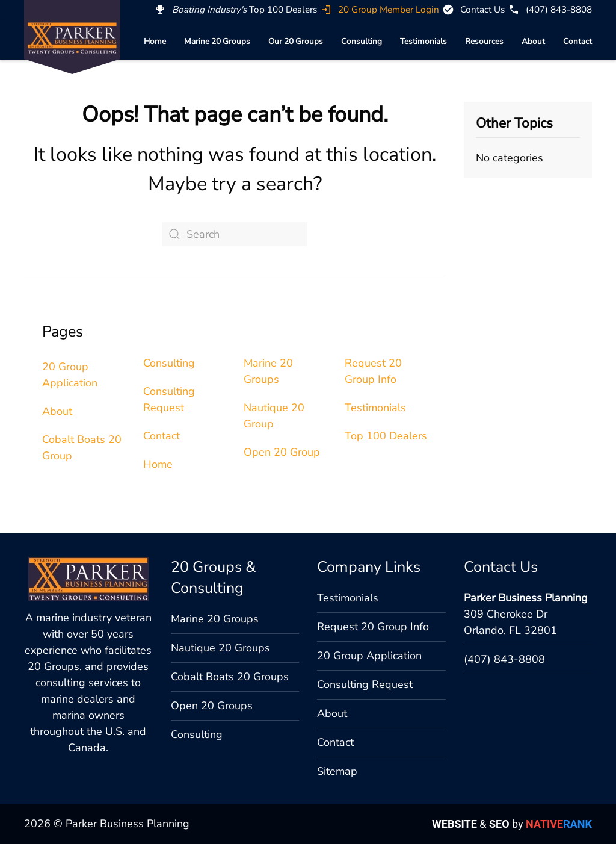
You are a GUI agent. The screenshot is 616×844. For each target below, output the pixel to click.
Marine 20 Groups (217, 41)
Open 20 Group (282, 452)
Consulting (362, 41)
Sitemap (337, 771)
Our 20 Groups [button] (296, 41)
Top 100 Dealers (386, 436)
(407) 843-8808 (504, 659)
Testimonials (423, 41)
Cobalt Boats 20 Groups (230, 677)
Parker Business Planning (526, 598)
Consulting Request (365, 684)
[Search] (235, 234)
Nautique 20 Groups (220, 648)
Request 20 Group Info (373, 627)
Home (155, 41)
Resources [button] (484, 41)
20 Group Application (369, 656)
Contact (577, 41)
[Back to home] (72, 38)
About (533, 41)
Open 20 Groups (212, 706)
